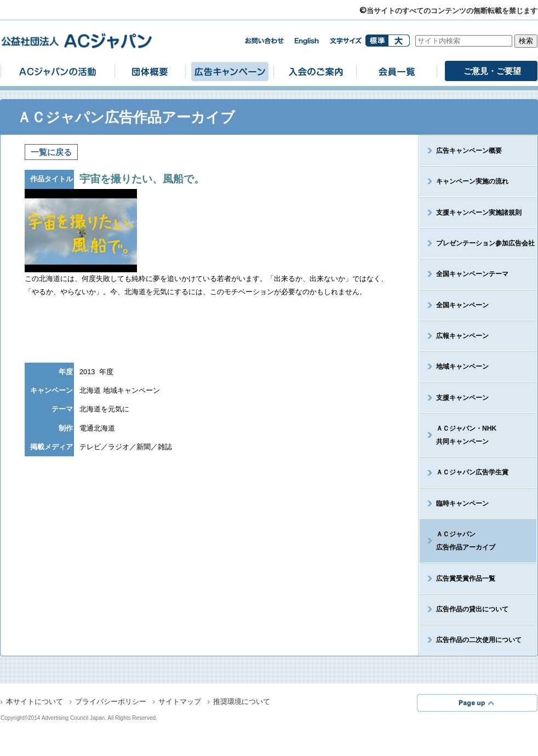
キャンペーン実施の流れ (472, 181)
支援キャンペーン (462, 398)
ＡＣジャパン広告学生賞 (472, 472)
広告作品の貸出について (472, 609)
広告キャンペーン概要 (469, 151)
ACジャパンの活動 (58, 71)
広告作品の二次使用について (479, 640)
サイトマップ (180, 702)
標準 (377, 41)
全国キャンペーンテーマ (472, 274)
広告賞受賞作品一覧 (466, 579)
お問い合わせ (264, 41)
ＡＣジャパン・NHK (458, 435)
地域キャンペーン (462, 366)
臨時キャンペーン (462, 503)
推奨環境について (242, 702)
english (307, 41)
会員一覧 (397, 71)
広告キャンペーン (230, 71)
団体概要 (150, 71)
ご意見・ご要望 (492, 71)
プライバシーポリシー (111, 702)
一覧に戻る (51, 152)
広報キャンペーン (462, 336)
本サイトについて (35, 702)
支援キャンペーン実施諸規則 (479, 213)
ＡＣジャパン (457, 541)
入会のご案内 (315, 71)
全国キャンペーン (462, 305)
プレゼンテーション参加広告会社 (485, 243)
